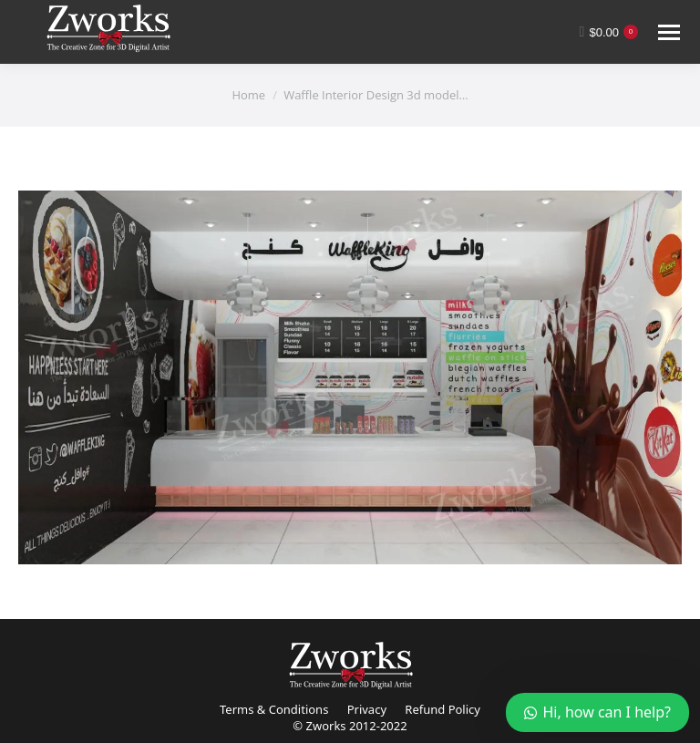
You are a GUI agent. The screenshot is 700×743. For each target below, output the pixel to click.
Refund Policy (443, 709)
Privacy (367, 709)
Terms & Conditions (274, 709)
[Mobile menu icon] (669, 32)
